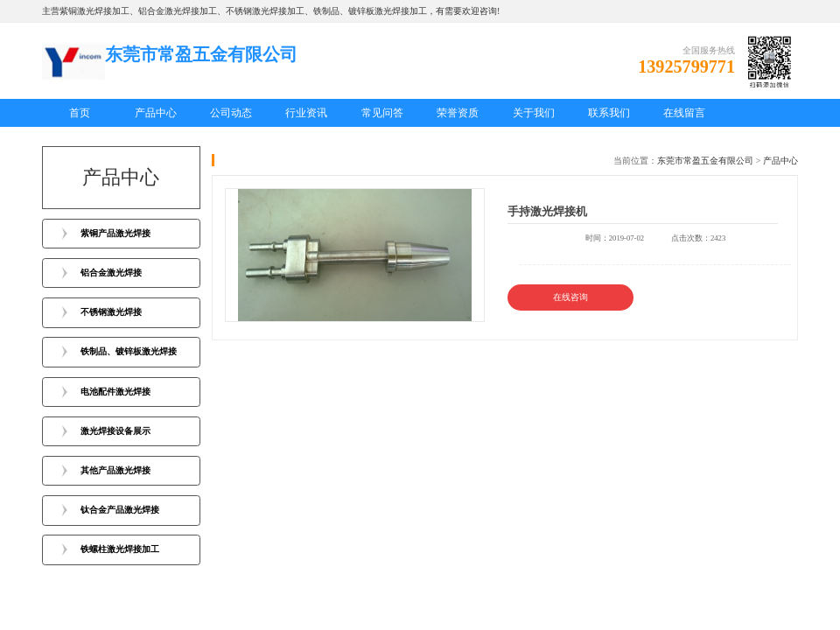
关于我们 (534, 113)
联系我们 (609, 113)
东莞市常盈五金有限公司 (705, 161)
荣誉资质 (458, 113)
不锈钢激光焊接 (111, 312)
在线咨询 (570, 297)
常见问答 (382, 113)
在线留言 (684, 113)
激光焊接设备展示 (115, 431)
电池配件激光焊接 (115, 392)
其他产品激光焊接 (115, 470)
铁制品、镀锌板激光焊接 (129, 351)
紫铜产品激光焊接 (115, 233)
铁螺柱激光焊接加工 (120, 549)
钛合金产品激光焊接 (120, 510)
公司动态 (231, 113)
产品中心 (156, 113)
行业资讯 (306, 113)
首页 (80, 113)
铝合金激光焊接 (111, 273)
